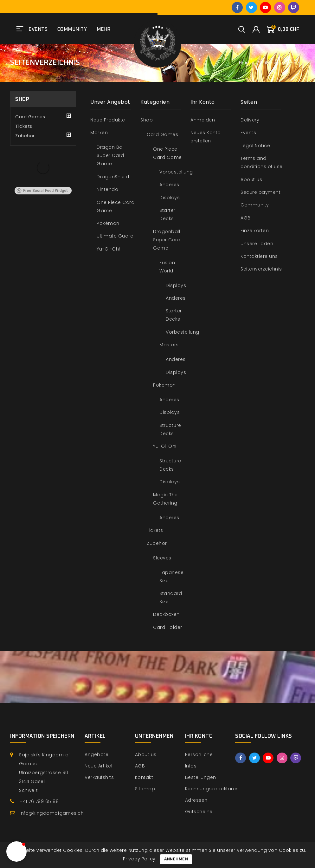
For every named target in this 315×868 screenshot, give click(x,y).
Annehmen (176, 859)
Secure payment (260, 192)
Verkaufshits (99, 777)
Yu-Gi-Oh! (108, 249)
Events (38, 29)
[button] (16, 852)
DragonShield (113, 177)
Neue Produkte (108, 120)
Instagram (280, 7)
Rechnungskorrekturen (212, 789)
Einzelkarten (255, 231)
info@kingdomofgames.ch (52, 813)
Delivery (250, 120)
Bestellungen (201, 777)
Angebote (96, 754)
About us (251, 179)
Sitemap (145, 789)
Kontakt (144, 777)
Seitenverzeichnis (261, 269)
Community (72, 29)
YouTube (265, 7)
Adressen (196, 800)
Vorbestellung (176, 172)
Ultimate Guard (115, 236)
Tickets (24, 126)
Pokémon (108, 223)
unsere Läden (257, 244)
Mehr (104, 29)
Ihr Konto (199, 736)
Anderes (169, 185)
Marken (99, 133)
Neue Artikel (98, 766)
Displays (170, 198)
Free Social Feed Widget (42, 191)
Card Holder (168, 627)
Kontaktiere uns (259, 256)
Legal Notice (255, 146)
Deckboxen (166, 614)
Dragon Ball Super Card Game (111, 155)
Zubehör (25, 136)
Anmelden (203, 120)
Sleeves (162, 558)
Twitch (294, 7)
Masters (169, 345)
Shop (22, 99)
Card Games (30, 117)
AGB (246, 218)
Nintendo (107, 189)
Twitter (251, 7)
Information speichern (42, 736)
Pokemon (164, 385)
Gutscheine (199, 812)
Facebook (237, 7)
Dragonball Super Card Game (167, 240)
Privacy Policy (139, 859)
